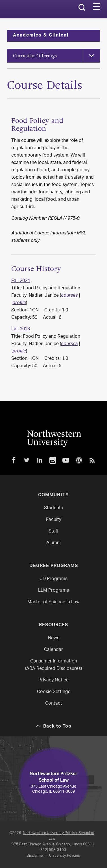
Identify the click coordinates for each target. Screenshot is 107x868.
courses (69, 296)
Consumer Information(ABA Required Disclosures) (53, 665)
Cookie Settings (54, 692)
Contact (54, 704)
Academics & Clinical (41, 36)
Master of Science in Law (53, 602)
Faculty (54, 520)
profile (19, 303)
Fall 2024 (21, 281)
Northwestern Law (32, 9)
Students (53, 508)
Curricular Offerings (35, 56)
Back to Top (57, 727)
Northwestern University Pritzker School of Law (59, 836)
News (54, 638)
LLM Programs (53, 591)
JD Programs (54, 579)
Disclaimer (35, 856)
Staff (53, 532)
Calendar (53, 650)
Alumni (53, 543)
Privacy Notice (53, 680)
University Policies (65, 856)
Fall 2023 (21, 329)
